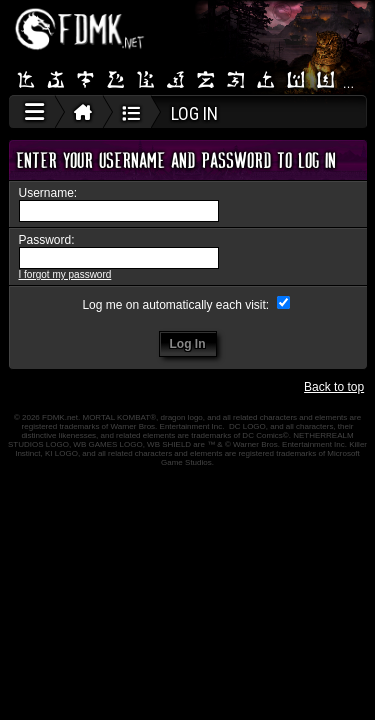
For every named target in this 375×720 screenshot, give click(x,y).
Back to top (334, 387)
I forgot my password (65, 274)
